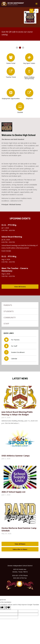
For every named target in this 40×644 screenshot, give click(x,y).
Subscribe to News (20, 549)
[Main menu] (36, 4)
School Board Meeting (12, 237)
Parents (8, 305)
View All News (20, 544)
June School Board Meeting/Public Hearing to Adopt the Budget (17, 413)
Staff (6, 324)
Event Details (6, 251)
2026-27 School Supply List (13, 492)
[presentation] (31, 11)
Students (9, 311)
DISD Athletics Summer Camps (16, 456)
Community (10, 318)
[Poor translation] (7, 608)
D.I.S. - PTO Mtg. (9, 225)
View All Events (20, 287)
